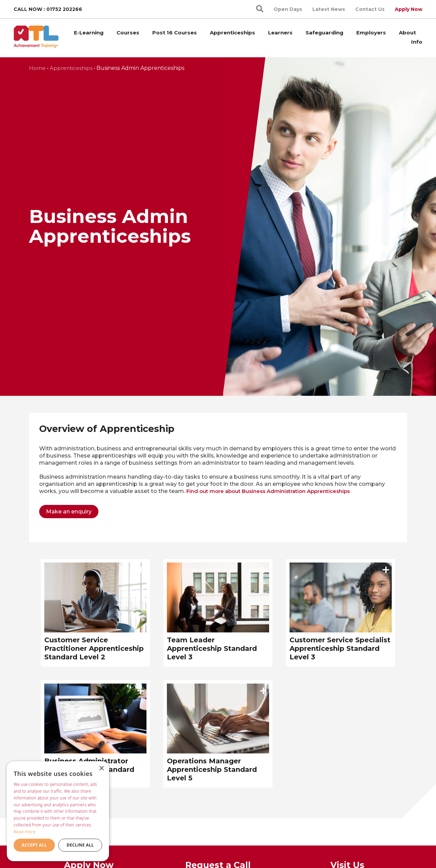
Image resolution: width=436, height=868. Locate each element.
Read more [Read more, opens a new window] (25, 832)
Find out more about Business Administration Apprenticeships (268, 491)
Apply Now (409, 9)
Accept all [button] (34, 845)
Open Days (288, 9)
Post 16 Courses (175, 33)
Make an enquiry (69, 512)
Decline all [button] (80, 845)
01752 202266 (64, 9)
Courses (128, 33)
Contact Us (370, 9)
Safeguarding (324, 33)
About (407, 33)
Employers (371, 33)
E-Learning (89, 33)
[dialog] (58, 811)
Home (37, 68)
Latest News (329, 9)
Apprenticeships (232, 33)
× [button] (101, 769)
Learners (280, 33)
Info (417, 42)
